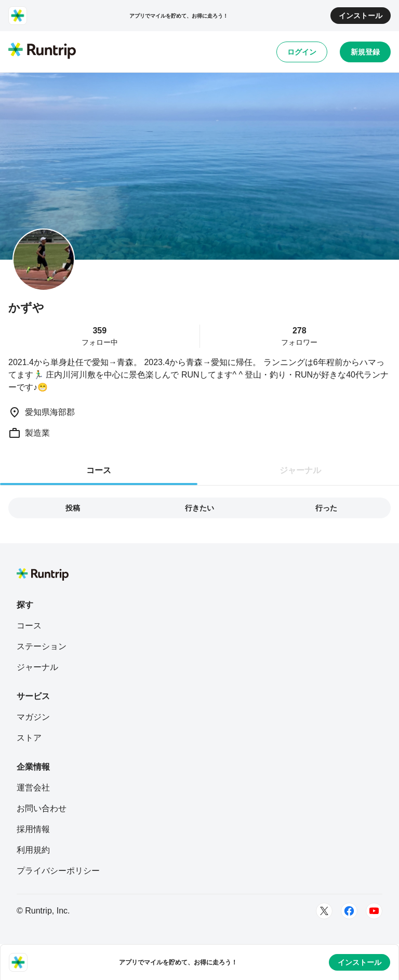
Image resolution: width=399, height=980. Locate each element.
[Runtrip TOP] (42, 51)
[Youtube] (374, 911)
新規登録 (365, 52)
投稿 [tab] (73, 508)
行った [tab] (326, 508)
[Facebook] (349, 911)
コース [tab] (99, 470)
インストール (361, 16)
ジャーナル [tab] (300, 470)
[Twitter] (324, 911)
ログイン (302, 52)
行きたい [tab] (199, 508)
